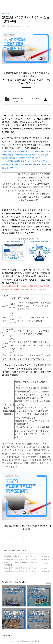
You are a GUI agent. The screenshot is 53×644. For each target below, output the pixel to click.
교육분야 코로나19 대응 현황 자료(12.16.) (19, 571)
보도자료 (6, 13)
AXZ (26, 641)
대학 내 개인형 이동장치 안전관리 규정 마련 (19, 556)
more (49, 582)
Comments (7, 636)
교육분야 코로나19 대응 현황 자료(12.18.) (19, 559)
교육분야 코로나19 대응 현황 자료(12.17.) (19, 568)
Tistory (40, 641)
